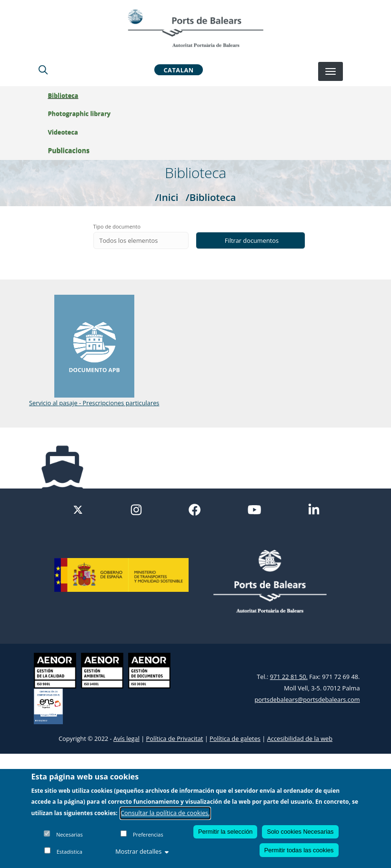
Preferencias (148, 834)
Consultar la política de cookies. (165, 813)
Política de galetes (235, 738)
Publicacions (74, 150)
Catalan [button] (178, 70)
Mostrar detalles (142, 851)
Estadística (70, 852)
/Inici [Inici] (167, 197)
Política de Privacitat (175, 738)
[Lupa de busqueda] (43, 70)
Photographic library (84, 113)
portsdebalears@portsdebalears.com (307, 699)
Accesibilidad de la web (300, 738)
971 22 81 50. (289, 677)
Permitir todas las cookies (299, 850)
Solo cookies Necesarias (300, 832)
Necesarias (70, 834)
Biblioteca (68, 95)
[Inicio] (195, 28)
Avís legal (126, 738)
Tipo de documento (117, 226)
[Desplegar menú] (331, 71)
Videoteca (68, 132)
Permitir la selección (226, 832)
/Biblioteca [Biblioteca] (211, 197)
